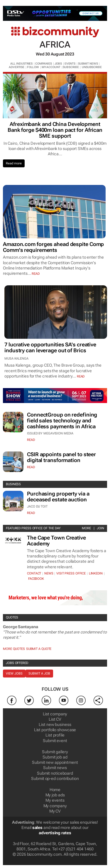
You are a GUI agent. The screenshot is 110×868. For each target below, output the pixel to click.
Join (100, 528)
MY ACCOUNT (51, 67)
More (86, 528)
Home (55, 790)
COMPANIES (44, 64)
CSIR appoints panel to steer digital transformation (61, 457)
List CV (55, 719)
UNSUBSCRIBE (92, 67)
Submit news (55, 768)
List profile (55, 735)
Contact (34, 573)
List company (55, 714)
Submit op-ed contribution (55, 778)
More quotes (14, 649)
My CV (55, 811)
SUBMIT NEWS (88, 64)
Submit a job (39, 674)
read (36, 274)
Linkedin (96, 573)
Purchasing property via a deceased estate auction (58, 497)
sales (38, 827)
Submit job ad (55, 757)
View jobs (14, 674)
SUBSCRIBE (71, 67)
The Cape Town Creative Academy (56, 541)
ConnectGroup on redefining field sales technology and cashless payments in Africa (62, 420)
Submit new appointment (55, 762)
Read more (14, 163)
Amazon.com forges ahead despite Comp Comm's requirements (53, 247)
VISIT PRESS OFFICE (71, 573)
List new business (55, 724)
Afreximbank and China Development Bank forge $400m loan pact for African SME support (55, 130)
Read (31, 440)
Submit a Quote (39, 649)
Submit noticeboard (55, 773)
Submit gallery (55, 752)
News (49, 573)
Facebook (36, 579)
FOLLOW (33, 67)
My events (55, 800)
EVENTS (70, 64)
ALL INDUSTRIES (22, 64)
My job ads (55, 795)
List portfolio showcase (55, 730)
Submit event (55, 741)
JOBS (58, 64)
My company (55, 806)
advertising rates (55, 833)
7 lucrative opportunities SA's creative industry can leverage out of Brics (50, 347)
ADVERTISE (17, 67)
